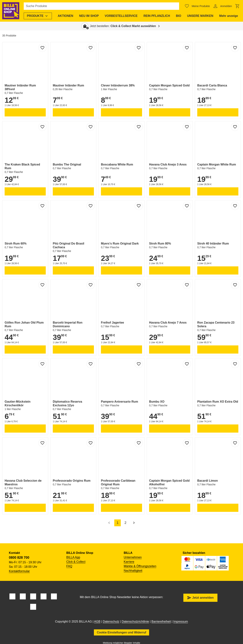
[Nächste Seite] (134, 523)
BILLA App (73, 557)
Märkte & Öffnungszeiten (140, 566)
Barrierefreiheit (161, 622)
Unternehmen (133, 557)
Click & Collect (76, 562)
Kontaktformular (19, 571)
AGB (97, 622)
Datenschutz (111, 622)
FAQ (69, 566)
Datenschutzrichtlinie (135, 622)
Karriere (129, 562)
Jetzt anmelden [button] (200, 598)
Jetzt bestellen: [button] (123, 26)
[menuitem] (38, 16)
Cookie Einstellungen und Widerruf (122, 632)
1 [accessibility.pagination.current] (118, 523)
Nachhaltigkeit (133, 571)
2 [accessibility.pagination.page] (125, 523)
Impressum (181, 622)
